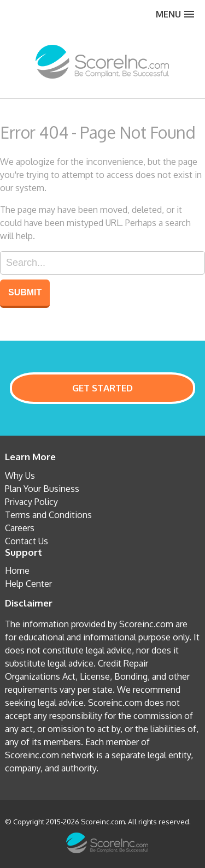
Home (17, 570)
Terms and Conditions (48, 515)
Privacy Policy (31, 502)
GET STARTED (102, 388)
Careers (20, 528)
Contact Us (27, 541)
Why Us (20, 475)
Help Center (28, 584)
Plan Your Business (42, 489)
